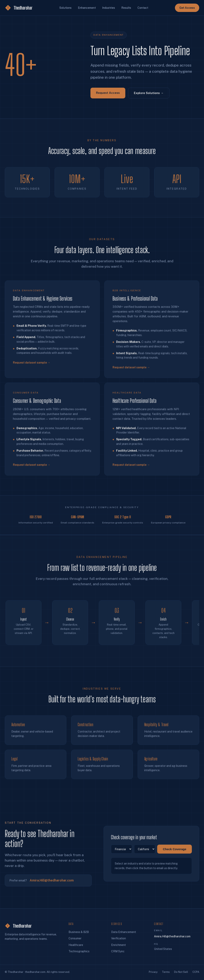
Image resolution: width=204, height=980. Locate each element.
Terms (166, 972)
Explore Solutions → (149, 93)
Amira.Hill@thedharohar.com (52, 883)
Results (126, 8)
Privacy (153, 972)
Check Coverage (175, 851)
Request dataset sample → (32, 367)
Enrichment (119, 945)
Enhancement (87, 8)
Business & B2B (79, 932)
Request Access (108, 93)
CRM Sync (118, 951)
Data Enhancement (124, 932)
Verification (119, 938)
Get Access (187, 8)
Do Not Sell (181, 972)
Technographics (79, 951)
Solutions (65, 8)
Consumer (75, 938)
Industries (109, 8)
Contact (143, 8)
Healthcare (76, 945)
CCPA (196, 972)
